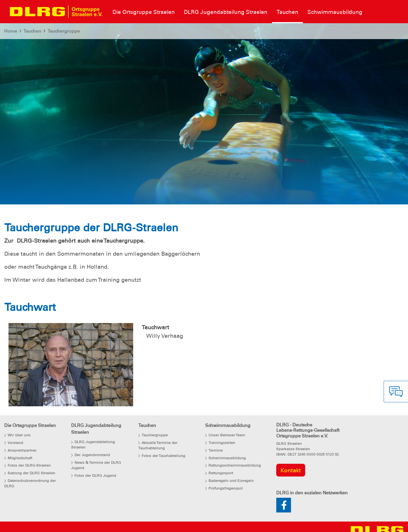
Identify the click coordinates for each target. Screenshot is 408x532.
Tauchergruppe (64, 31)
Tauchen (32, 31)
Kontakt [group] (291, 470)
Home (11, 31)
